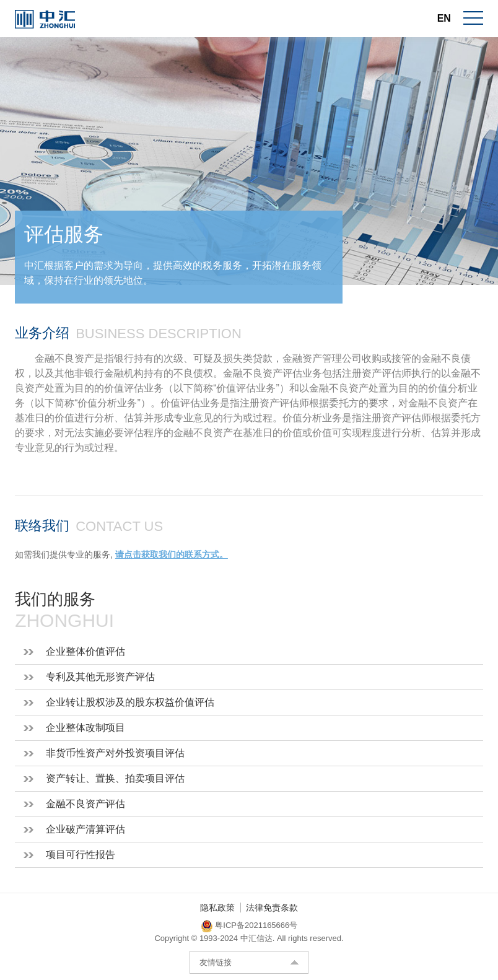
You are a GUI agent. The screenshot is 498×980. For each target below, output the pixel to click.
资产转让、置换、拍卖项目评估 (115, 778)
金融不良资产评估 (85, 804)
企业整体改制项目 (85, 728)
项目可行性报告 (81, 855)
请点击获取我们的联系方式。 (172, 554)
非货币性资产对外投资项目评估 (115, 753)
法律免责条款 (272, 908)
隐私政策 (217, 908)
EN (444, 18)
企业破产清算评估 (85, 829)
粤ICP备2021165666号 (256, 925)
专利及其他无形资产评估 (100, 677)
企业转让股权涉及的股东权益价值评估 (130, 702)
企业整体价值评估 (85, 651)
